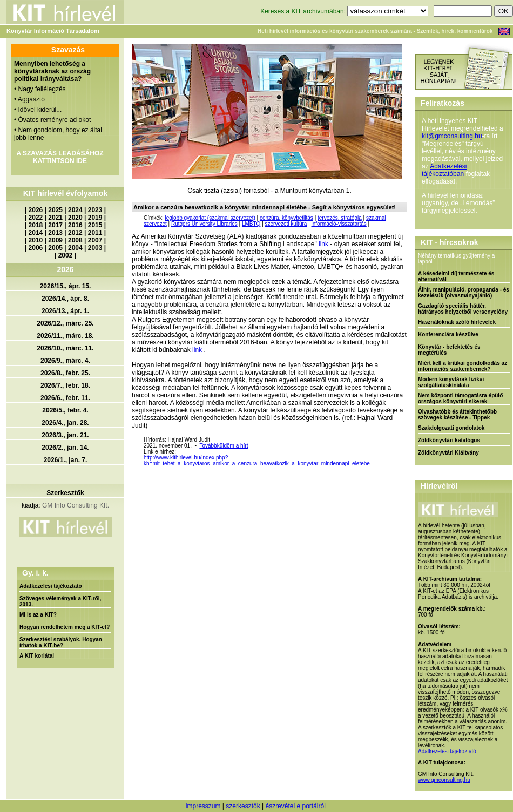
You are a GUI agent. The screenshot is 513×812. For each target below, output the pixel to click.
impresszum (203, 806)
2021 (55, 218)
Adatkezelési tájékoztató (51, 586)
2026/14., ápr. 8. (65, 299)
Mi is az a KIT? (38, 615)
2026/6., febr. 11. (65, 398)
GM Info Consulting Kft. (76, 505)
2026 (36, 210)
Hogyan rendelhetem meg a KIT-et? (65, 627)
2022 (36, 218)
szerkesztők (243, 806)
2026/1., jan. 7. (66, 460)
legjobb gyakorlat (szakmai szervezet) (210, 218)
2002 (66, 255)
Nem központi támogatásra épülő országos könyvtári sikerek (460, 398)
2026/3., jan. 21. (65, 435)
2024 (75, 210)
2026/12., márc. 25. (65, 323)
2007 (95, 240)
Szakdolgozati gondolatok (451, 428)
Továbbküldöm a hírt (224, 446)
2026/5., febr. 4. (65, 410)
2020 (75, 218)
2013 (55, 233)
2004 (75, 248)
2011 (95, 233)
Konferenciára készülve (448, 334)
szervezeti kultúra (286, 224)
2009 (55, 240)
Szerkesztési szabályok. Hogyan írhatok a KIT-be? (61, 642)
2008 (75, 240)
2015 (95, 225)
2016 (75, 225)
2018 (36, 225)
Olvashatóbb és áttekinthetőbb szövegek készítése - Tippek (457, 415)
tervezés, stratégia (340, 218)
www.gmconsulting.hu (444, 780)
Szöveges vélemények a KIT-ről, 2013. (60, 601)
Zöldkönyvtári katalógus (449, 440)
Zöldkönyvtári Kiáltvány (448, 453)
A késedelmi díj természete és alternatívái (456, 276)
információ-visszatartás (339, 224)
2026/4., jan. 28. (65, 423)
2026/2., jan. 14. (65, 448)
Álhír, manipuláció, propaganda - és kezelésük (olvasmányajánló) (464, 293)
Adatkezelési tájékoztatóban (444, 170)
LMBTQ (251, 224)
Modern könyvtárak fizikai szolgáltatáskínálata (451, 382)
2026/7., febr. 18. (65, 385)
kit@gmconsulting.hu (452, 136)
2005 (55, 248)
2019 (95, 218)
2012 (75, 233)
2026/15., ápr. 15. (66, 286)
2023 (95, 210)
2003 (95, 248)
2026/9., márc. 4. (65, 361)
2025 (55, 210)
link (323, 244)
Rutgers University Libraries (204, 224)
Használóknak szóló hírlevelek (457, 322)
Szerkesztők (65, 493)
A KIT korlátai (37, 656)
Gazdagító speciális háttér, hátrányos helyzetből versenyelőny (463, 309)
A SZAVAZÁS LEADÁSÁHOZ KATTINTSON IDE (60, 157)
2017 (55, 225)
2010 (36, 240)
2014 (36, 233)
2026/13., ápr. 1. (65, 311)
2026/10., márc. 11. (65, 348)
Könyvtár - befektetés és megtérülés (449, 350)
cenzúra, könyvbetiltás (286, 218)
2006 (36, 248)
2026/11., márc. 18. (65, 336)
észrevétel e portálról (295, 806)
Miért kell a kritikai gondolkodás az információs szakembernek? (463, 366)
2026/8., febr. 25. (65, 373)
